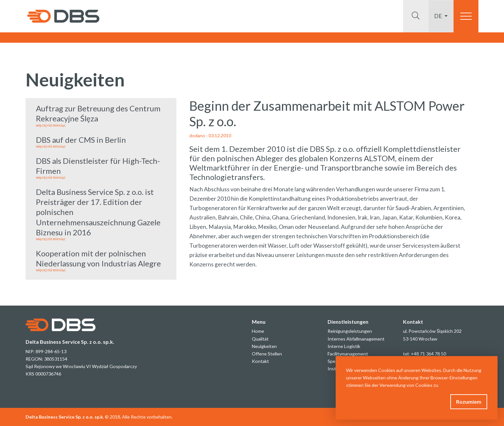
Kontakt (260, 361)
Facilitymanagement (348, 354)
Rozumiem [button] (469, 402)
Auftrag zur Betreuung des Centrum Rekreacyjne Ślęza (101, 115)
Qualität (260, 339)
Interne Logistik (344, 346)
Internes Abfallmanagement (356, 339)
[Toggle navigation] (466, 16)
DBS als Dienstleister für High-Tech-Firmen (101, 168)
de (439, 16)
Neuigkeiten (264, 346)
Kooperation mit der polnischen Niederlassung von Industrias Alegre (101, 260)
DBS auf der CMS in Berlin (101, 142)
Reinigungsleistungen (350, 331)
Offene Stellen (267, 354)
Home (258, 331)
